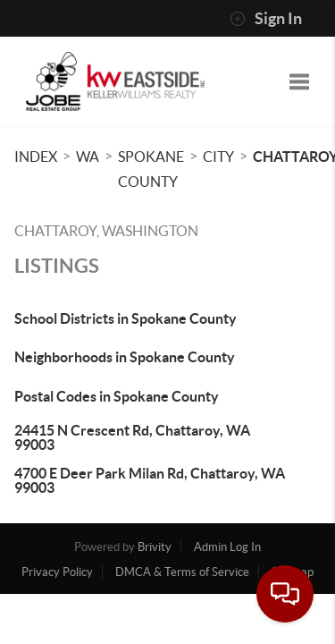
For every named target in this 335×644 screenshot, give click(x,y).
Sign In (266, 19)
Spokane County (151, 169)
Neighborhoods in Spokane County (125, 357)
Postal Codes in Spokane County (117, 396)
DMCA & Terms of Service (182, 572)
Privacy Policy (57, 572)
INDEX (36, 157)
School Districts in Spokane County (126, 318)
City (218, 157)
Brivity (155, 547)
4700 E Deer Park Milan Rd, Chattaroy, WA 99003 (150, 480)
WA (88, 157)
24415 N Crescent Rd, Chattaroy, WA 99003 (132, 437)
